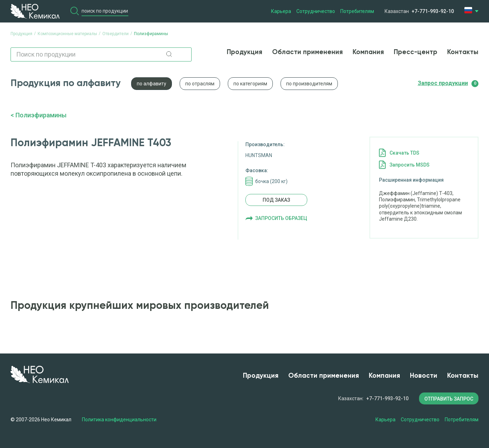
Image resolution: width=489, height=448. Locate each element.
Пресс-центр (416, 52)
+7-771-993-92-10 (433, 11)
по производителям (309, 84)
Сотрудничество (316, 11)
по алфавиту (152, 84)
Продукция (244, 52)
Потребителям (357, 11)
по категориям (250, 84)
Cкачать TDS (404, 153)
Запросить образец (281, 218)
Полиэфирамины (41, 115)
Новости (424, 376)
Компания (368, 52)
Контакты (463, 52)
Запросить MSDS (410, 165)
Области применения (307, 52)
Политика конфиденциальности (119, 420)
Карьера (281, 11)
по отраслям (200, 84)
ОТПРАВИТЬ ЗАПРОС (449, 399)
